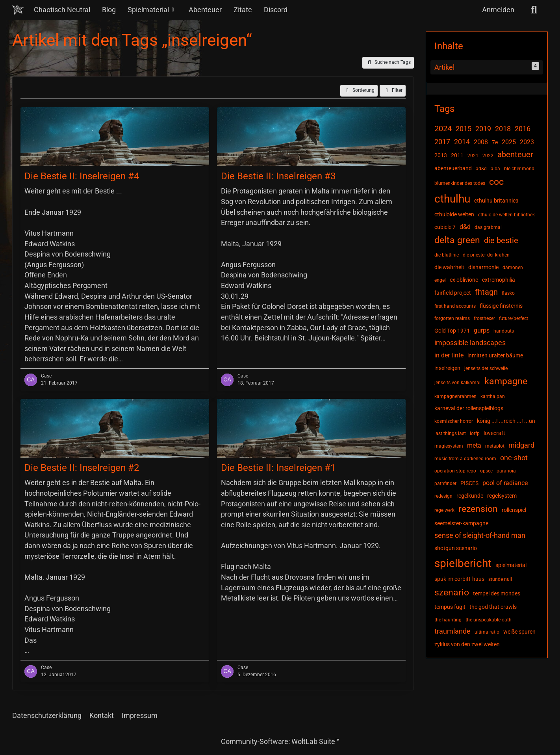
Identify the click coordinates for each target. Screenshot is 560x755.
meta (474, 445)
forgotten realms (452, 318)
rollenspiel (514, 510)
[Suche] (534, 10)
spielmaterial (511, 565)
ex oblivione (464, 280)
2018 (503, 129)
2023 (527, 142)
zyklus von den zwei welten (467, 644)
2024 (443, 128)
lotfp (475, 433)
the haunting (448, 620)
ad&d (481, 169)
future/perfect (514, 318)
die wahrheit (449, 267)
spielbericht (463, 563)
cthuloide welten (454, 214)
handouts (504, 331)
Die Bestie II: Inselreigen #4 (82, 176)
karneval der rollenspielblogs (469, 408)
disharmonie (483, 267)
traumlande (452, 631)
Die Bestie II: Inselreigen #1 (278, 467)
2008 (481, 142)
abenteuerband (453, 168)
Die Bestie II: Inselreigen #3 (278, 176)
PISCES (469, 483)
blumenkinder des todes (460, 183)
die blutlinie (447, 255)
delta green (457, 240)
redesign (443, 496)
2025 (509, 142)
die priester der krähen (486, 255)
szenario (452, 592)
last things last (450, 433)
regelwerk (444, 510)
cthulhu (452, 199)
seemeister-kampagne (461, 523)
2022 (488, 156)
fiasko (508, 293)
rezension (478, 509)
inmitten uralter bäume (495, 355)
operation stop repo (455, 471)
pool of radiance (505, 483)
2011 (457, 155)
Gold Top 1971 (452, 331)
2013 (441, 155)
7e (495, 142)
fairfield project (453, 293)
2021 (473, 156)
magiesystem (449, 446)
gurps (482, 330)
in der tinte (449, 355)
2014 (462, 142)
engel (440, 280)
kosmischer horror (454, 421)
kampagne (506, 381)
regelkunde (470, 496)
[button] (359, 91)
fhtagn (486, 292)
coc (496, 182)
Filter (393, 91)
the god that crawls (493, 607)
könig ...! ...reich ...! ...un (506, 421)
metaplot (495, 446)
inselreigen (447, 368)
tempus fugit (450, 607)
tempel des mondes (497, 593)
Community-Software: (280, 741)
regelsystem (502, 496)
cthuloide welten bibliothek (506, 215)
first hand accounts (455, 306)
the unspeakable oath (489, 620)
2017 (442, 142)
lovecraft (494, 433)
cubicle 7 (445, 227)
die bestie (501, 240)
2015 (464, 129)
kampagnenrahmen (455, 396)
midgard (521, 445)
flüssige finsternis (501, 306)
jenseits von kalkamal (457, 383)
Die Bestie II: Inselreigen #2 (82, 467)
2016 (523, 129)
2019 (483, 129)
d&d (465, 227)
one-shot (514, 458)
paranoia (506, 471)
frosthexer (484, 318)
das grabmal (488, 227)
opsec (486, 471)
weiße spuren (519, 632)
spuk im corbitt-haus (459, 579)
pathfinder (445, 483)
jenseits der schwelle (486, 368)
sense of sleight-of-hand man (480, 535)
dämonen (513, 268)
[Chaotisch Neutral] (18, 10)
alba (495, 169)
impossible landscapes (470, 343)
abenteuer (515, 154)
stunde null (500, 579)
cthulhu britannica (496, 201)
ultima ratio (487, 632)
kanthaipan (493, 396)
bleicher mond (519, 169)
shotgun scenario (456, 548)
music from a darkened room (465, 459)
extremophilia (499, 280)
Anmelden (498, 10)
